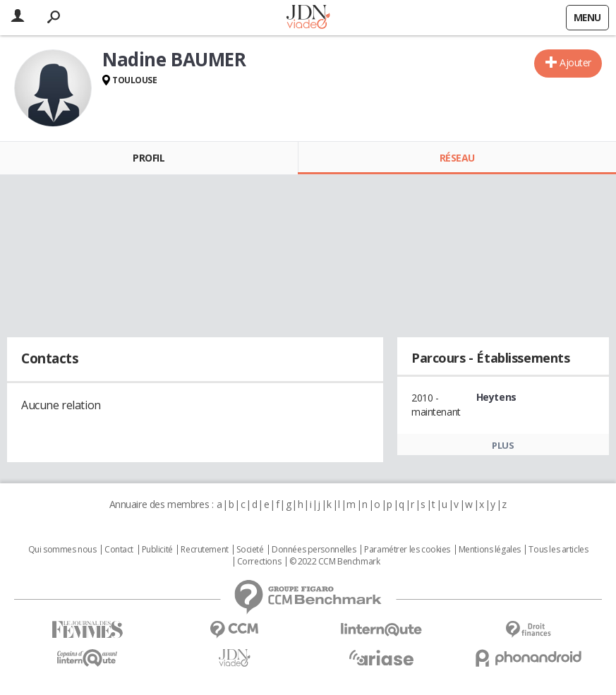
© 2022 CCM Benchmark (335, 562)
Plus (503, 445)
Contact (119, 550)
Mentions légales (490, 550)
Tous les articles (558, 550)
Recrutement (204, 550)
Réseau (457, 158)
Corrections (259, 562)
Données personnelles (314, 550)
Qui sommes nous (62, 550)
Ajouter (575, 62)
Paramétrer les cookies (407, 550)
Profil (149, 158)
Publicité (157, 550)
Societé (250, 550)
